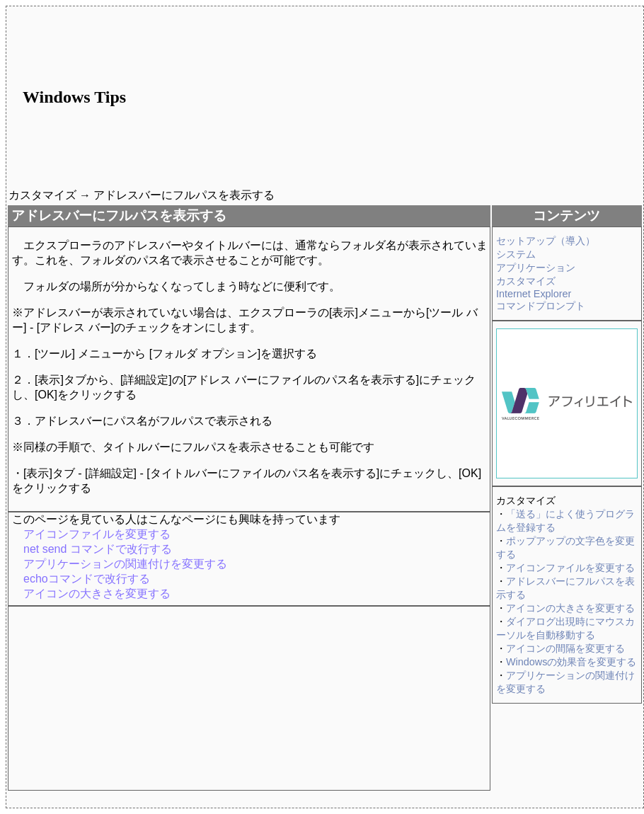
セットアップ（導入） (546, 241)
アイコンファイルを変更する (570, 568)
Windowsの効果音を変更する (571, 662)
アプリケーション (536, 268)
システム (516, 254)
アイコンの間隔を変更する (565, 648)
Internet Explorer (534, 294)
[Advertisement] (418, 97)
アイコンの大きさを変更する (570, 608)
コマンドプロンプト (541, 306)
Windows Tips (74, 97)
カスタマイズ (526, 281)
